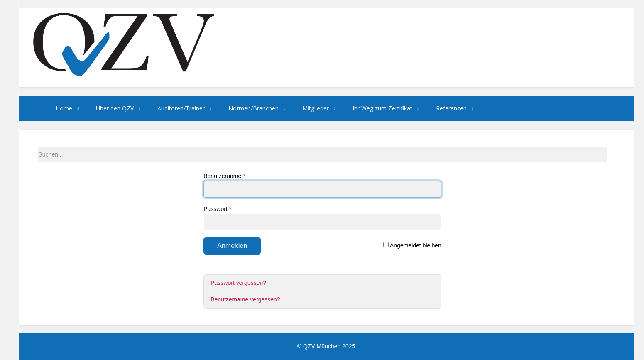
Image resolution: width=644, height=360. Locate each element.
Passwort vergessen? (238, 283)
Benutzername (224, 176)
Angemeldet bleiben (412, 245)
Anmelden (232, 246)
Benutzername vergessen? (245, 299)
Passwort (217, 209)
